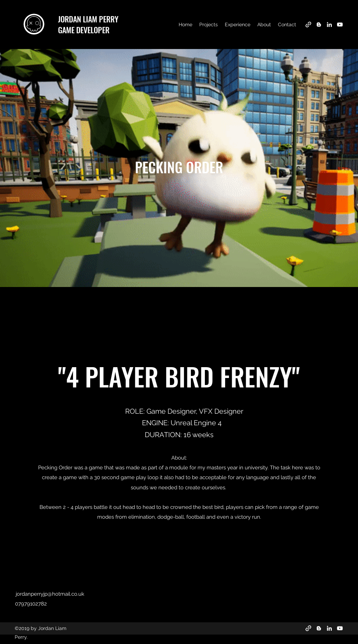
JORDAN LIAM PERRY (88, 19)
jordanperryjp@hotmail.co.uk (50, 594)
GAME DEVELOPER (84, 30)
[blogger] (319, 24)
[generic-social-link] (308, 24)
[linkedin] (329, 24)
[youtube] (340, 24)
